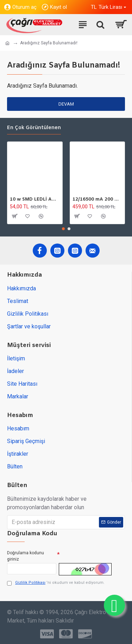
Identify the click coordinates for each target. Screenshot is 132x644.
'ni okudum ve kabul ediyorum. (56, 583)
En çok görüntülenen (34, 128)
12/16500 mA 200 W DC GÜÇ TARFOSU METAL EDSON (98, 200)
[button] (63, 229)
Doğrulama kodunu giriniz (26, 556)
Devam (66, 104)
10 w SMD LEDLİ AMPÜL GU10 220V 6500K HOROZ (35, 200)
